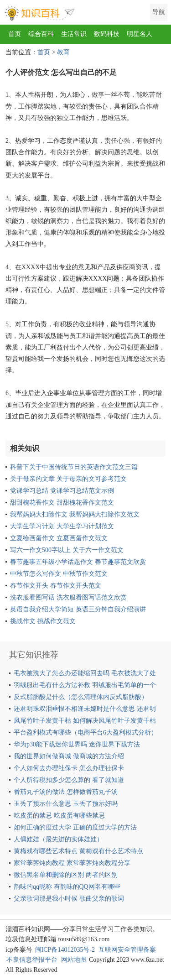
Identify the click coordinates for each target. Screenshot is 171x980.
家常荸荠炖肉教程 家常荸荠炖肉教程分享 (72, 863)
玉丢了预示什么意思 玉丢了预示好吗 (66, 804)
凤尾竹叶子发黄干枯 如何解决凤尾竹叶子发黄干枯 (85, 721)
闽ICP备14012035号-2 (65, 950)
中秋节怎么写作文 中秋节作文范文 (59, 574)
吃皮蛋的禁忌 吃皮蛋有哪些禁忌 (59, 816)
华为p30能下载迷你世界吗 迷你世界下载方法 (77, 744)
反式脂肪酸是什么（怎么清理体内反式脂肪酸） (81, 697)
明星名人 (140, 34)
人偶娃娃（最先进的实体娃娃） (58, 839)
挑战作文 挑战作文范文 (43, 621)
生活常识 (74, 34)
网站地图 (74, 960)
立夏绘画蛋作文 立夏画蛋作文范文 (59, 538)
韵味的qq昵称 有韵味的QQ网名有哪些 (67, 887)
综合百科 (41, 34)
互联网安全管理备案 (127, 950)
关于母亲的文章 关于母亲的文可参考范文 (68, 479)
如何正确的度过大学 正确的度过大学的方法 (75, 827)
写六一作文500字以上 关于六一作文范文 (67, 550)
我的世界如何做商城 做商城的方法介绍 (69, 756)
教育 (63, 52)
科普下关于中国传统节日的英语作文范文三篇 (74, 467)
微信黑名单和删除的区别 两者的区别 (66, 875)
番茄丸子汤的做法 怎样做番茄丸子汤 (66, 792)
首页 (15, 34)
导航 (159, 12)
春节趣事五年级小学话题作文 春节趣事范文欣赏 (78, 562)
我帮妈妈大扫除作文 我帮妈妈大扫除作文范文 (75, 514)
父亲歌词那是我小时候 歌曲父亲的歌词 (69, 899)
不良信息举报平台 (32, 960)
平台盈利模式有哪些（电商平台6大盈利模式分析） (85, 732)
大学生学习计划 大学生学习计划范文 (62, 526)
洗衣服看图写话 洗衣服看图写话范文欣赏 (68, 597)
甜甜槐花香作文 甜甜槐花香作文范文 (62, 503)
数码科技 (107, 34)
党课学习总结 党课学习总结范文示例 (62, 491)
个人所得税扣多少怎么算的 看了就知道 (69, 780)
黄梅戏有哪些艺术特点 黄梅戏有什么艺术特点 (78, 851)
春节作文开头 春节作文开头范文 (56, 586)
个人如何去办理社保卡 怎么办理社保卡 (69, 768)
